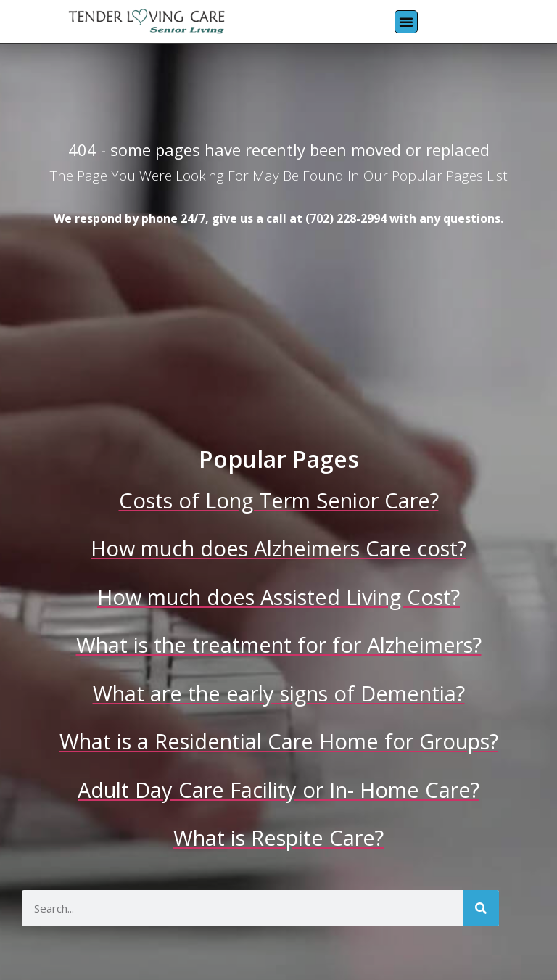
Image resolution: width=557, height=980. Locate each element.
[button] (406, 22)
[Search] (481, 908)
